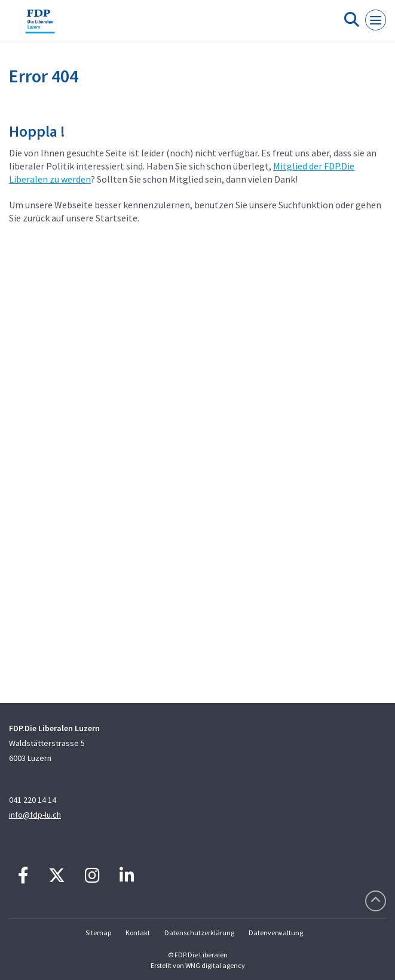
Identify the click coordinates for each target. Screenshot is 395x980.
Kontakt (138, 933)
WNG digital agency (215, 965)
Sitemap (98, 933)
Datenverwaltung (276, 933)
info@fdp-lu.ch (35, 815)
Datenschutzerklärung (199, 933)
